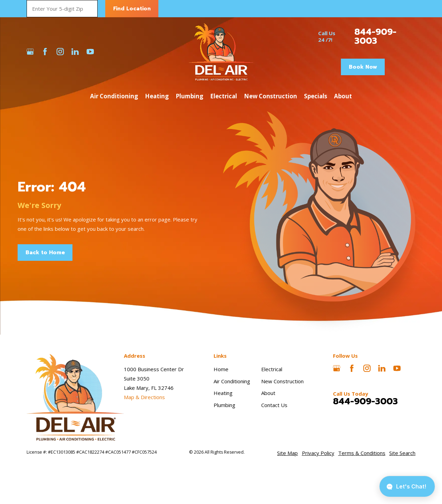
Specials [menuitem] (316, 96)
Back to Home (45, 253)
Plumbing (224, 405)
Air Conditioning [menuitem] (114, 96)
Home (221, 369)
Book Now (363, 67)
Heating (223, 393)
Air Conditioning (232, 381)
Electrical (272, 369)
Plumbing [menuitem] (189, 96)
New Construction (282, 381)
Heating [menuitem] (157, 96)
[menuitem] (287, 453)
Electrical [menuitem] (224, 96)
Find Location (132, 9)
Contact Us (274, 405)
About (268, 393)
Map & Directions (144, 397)
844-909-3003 (375, 36)
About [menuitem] (343, 96)
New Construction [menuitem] (271, 96)
